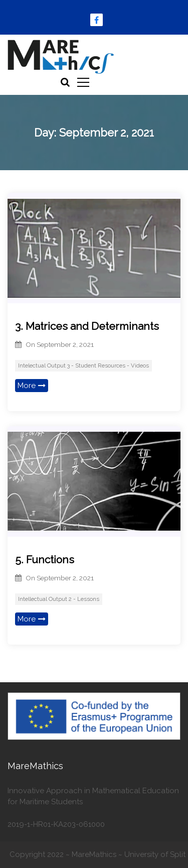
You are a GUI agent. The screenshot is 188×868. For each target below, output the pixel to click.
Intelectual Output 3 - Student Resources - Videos (83, 365)
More (32, 386)
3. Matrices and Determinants (87, 326)
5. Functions (45, 560)
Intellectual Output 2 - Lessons (59, 599)
